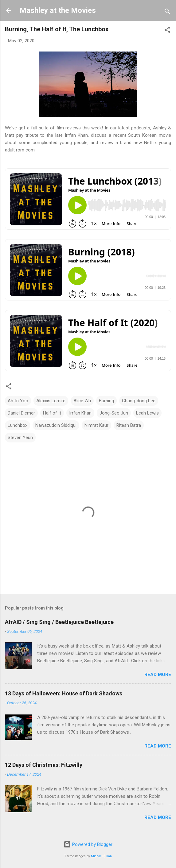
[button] (167, 31)
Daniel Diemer (21, 413)
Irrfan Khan (80, 413)
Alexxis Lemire (51, 401)
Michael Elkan (101, 856)
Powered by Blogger (88, 844)
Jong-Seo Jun (114, 413)
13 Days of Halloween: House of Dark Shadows (64, 693)
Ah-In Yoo (18, 401)
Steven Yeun (20, 438)
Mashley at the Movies (58, 10)
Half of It (52, 413)
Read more (158, 675)
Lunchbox (18, 425)
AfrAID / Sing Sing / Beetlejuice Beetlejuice (59, 622)
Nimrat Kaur (96, 425)
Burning (106, 401)
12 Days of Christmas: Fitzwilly (44, 765)
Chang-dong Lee (139, 401)
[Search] (167, 12)
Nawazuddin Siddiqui (56, 425)
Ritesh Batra (129, 425)
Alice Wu (82, 401)
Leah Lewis (147, 413)
